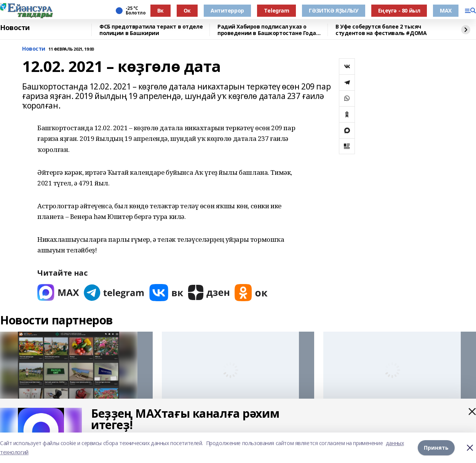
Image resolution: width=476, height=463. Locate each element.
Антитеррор (227, 10)
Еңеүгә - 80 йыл (399, 10)
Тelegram (277, 10)
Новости (15, 28)
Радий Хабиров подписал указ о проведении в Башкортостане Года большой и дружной (267, 30)
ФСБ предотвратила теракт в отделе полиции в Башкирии (151, 30)
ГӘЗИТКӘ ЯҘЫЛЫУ (333, 10)
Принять (436, 448)
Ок (187, 10)
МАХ (446, 10)
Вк (161, 10)
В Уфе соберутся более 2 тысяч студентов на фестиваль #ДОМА (381, 30)
